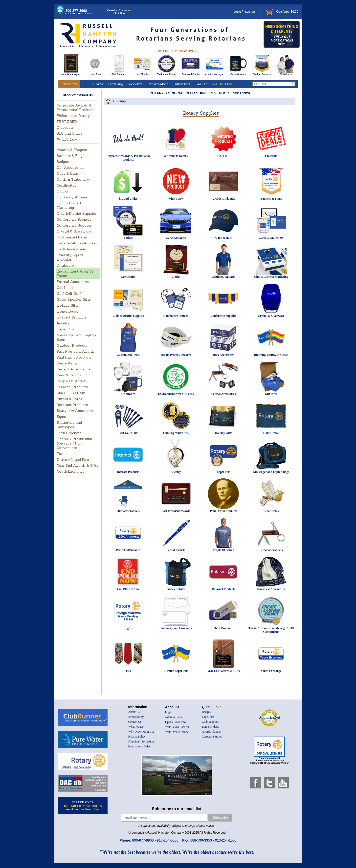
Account (135, 84)
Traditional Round (167, 73)
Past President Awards (76, 351)
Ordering (116, 84)
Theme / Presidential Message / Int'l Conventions (74, 443)
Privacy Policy (137, 737)
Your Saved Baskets (177, 727)
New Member (143, 73)
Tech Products (69, 433)
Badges (63, 162)
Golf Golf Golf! (69, 294)
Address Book (174, 717)
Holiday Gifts (68, 305)
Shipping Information (141, 741)
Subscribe (182, 84)
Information (158, 84)
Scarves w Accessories (76, 411)
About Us (134, 712)
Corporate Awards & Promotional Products (76, 107)
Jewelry (63, 323)
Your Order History (177, 732)
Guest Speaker (238, 73)
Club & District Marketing (69, 205)
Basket (201, 84)
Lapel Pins (95, 73)
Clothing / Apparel (72, 197)
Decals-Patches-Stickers (78, 243)
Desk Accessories (72, 249)
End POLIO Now (71, 393)
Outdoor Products (72, 345)
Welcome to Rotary (73, 116)
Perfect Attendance (74, 369)
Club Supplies (119, 73)
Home (98, 84)
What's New (67, 139)
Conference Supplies (74, 225)
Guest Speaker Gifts (74, 299)
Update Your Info (176, 722)
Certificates (66, 185)
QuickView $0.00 (282, 12)
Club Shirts (286, 73)
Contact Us (135, 722)
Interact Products (72, 317)
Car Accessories (70, 168)
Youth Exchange (71, 471)
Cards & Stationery (73, 179)
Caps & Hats (67, 173)
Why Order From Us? (141, 732)
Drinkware (65, 265)
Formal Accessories (74, 282)
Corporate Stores (212, 737)
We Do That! (223, 84)
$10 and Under (69, 133)
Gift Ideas (65, 288)
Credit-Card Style (214, 73)
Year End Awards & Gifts (77, 466)
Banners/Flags (211, 727)
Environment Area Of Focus (176, 394)
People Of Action (71, 381)
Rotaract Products (72, 405)
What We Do (136, 727)
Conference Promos (74, 219)
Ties (60, 454)
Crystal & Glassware (74, 231)
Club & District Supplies (77, 213)
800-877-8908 (79, 12)
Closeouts (65, 127)
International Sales (139, 746)
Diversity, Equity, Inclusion (70, 257)
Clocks (63, 191)
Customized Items (72, 237)
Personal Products (72, 387)
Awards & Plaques (71, 73)
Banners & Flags (70, 156)
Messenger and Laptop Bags (271, 472)
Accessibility (136, 717)
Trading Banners (262, 73)
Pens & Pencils (69, 375)
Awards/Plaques (211, 732)
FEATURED (67, 122)
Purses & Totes (69, 399)
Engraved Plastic (190, 73)
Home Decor (68, 311)
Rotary (121, 101)
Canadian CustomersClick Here (119, 12)
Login (169, 712)
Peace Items (67, 363)
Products (69, 84)
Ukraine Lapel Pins (73, 460)
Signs (61, 417)
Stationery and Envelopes (69, 425)
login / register (244, 11)
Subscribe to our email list (177, 809)
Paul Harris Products (74, 357)
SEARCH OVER (83, 805)
